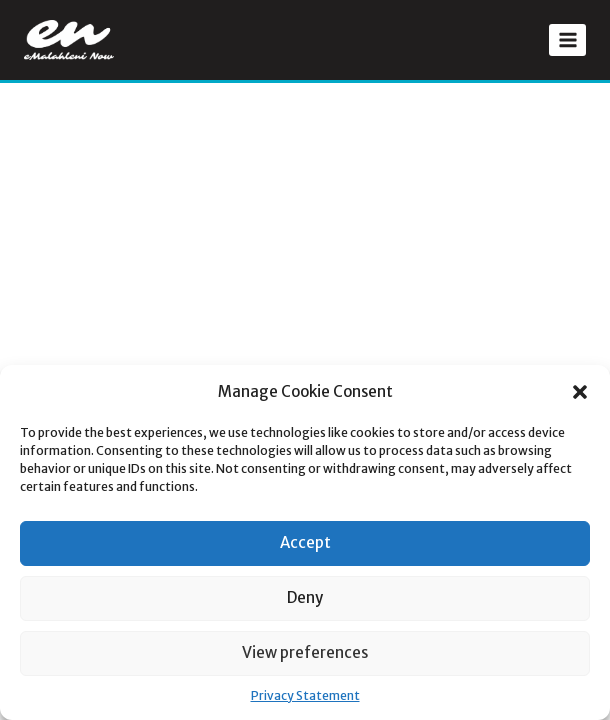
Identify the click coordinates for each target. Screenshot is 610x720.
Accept (305, 542)
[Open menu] (567, 39)
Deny (305, 597)
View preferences (305, 652)
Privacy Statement (305, 695)
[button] (580, 392)
